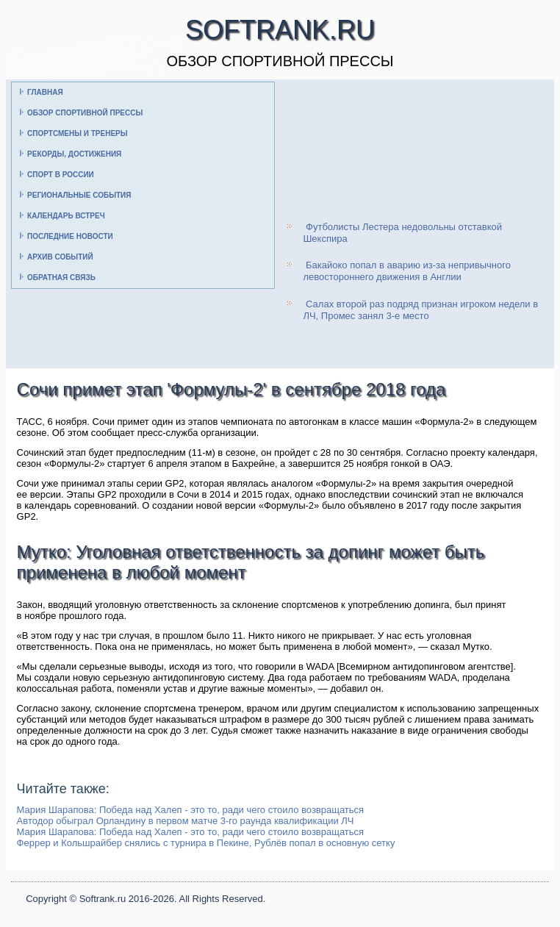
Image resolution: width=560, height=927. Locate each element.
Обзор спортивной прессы (85, 113)
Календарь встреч (66, 216)
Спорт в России (61, 175)
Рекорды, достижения (74, 154)
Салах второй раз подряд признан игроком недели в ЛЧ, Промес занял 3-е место (420, 310)
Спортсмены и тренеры (77, 133)
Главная (45, 92)
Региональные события (79, 195)
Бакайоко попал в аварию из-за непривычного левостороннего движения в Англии (407, 271)
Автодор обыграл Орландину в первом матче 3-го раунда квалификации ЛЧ (186, 821)
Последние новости (70, 236)
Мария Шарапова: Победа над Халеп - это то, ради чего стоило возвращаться (191, 810)
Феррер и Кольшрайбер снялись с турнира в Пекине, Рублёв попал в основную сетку (206, 843)
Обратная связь (61, 278)
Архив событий (60, 257)
